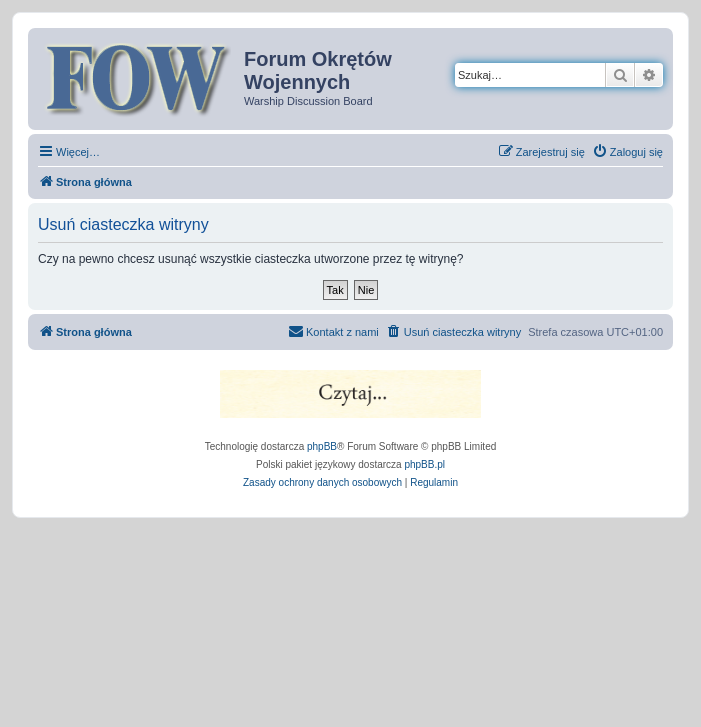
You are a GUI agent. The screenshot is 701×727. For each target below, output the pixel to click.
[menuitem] (627, 152)
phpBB (322, 446)
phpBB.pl (424, 464)
